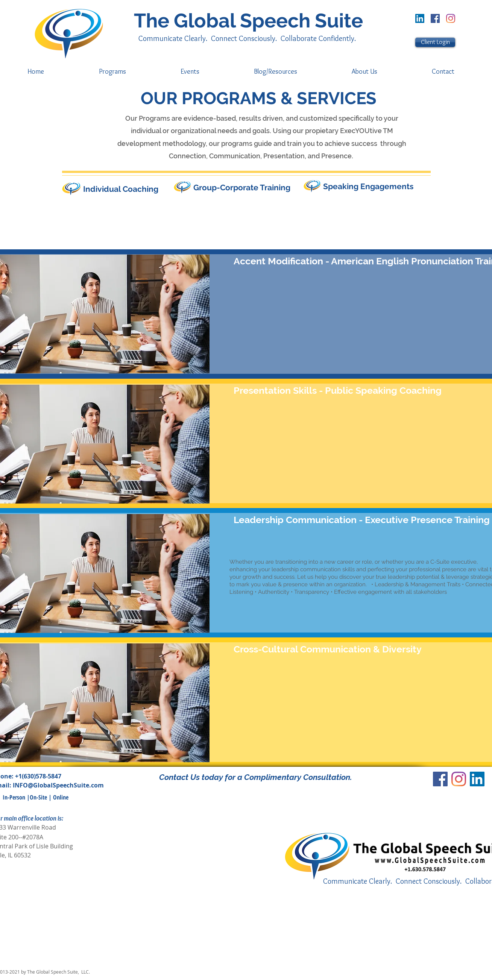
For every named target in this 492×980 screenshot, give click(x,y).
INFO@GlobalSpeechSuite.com (58, 785)
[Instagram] (451, 18)
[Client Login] (435, 42)
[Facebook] (435, 18)
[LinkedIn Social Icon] (420, 18)
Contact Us (179, 777)
